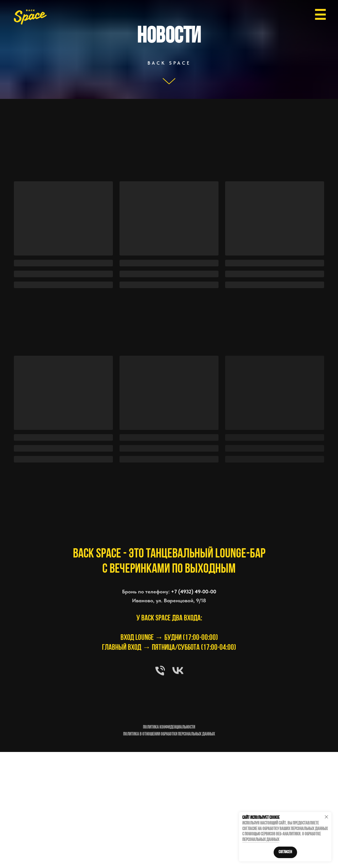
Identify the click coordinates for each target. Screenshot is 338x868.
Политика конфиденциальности (169, 727)
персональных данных (261, 840)
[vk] (178, 671)
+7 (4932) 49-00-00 (194, 592)
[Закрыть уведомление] (326, 817)
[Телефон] (160, 671)
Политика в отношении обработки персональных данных (169, 734)
